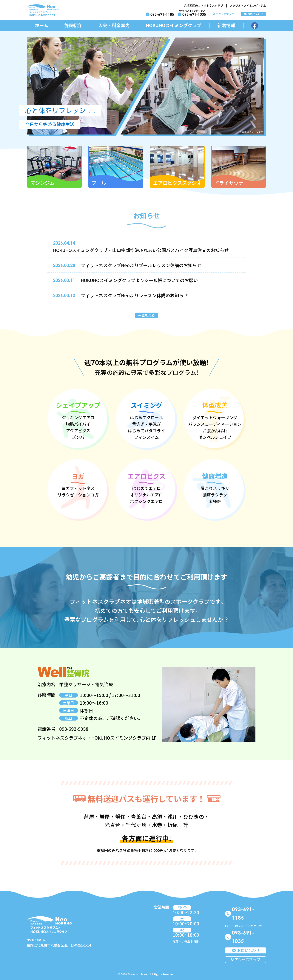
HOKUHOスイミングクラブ (174, 25)
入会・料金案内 (114, 25)
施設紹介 (73, 25)
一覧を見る (146, 315)
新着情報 (226, 25)
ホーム (42, 25)
